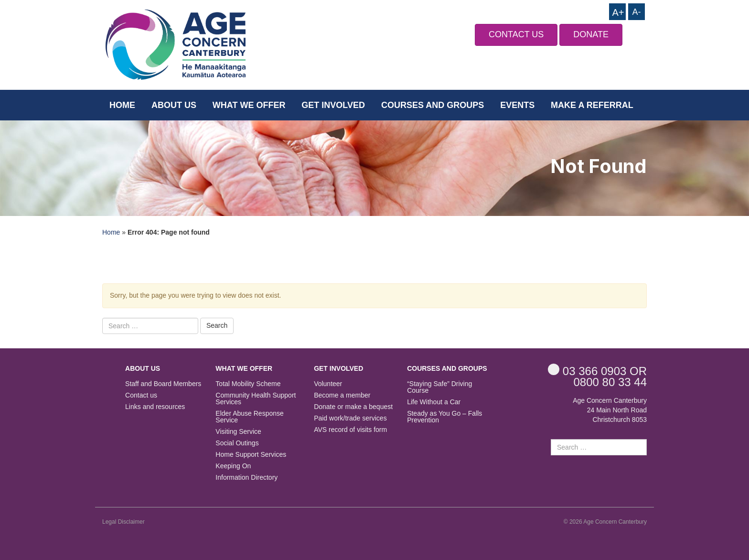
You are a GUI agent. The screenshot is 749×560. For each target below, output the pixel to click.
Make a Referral (592, 105)
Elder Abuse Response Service (249, 417)
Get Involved (333, 105)
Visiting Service (238, 432)
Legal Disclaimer (123, 522)
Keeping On (233, 466)
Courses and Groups (433, 105)
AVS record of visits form (350, 430)
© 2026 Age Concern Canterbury (605, 522)
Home (122, 105)
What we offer (249, 105)
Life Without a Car (434, 402)
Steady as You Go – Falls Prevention (444, 417)
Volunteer (328, 384)
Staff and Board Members (163, 384)
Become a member (342, 395)
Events (517, 105)
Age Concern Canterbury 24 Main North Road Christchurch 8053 (610, 410)
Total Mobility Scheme (248, 384)
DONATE (591, 34)
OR (597, 371)
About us (174, 105)
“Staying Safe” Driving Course (439, 387)
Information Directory (246, 478)
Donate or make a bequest (353, 407)
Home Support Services (251, 455)
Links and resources (155, 407)
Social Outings (237, 443)
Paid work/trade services (350, 418)
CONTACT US (516, 34)
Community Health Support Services (256, 399)
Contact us (141, 395)
